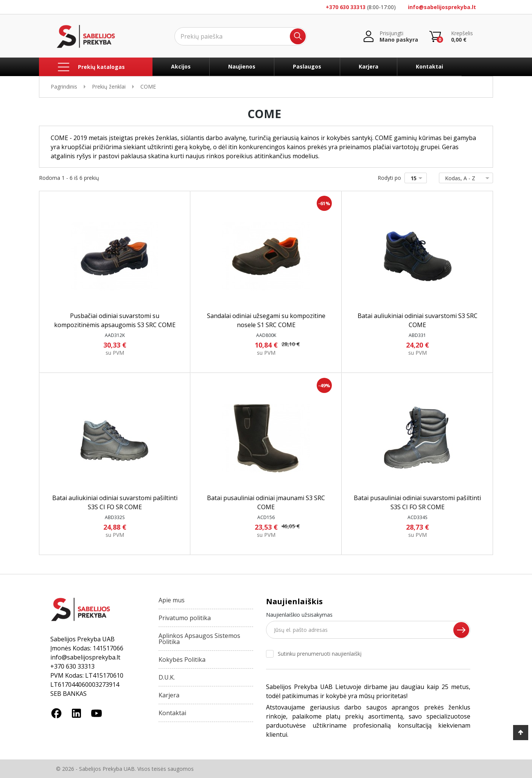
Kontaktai (429, 66)
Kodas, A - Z (464, 178)
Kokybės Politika (182, 660)
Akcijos (181, 66)
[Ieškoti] (241, 36)
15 (418, 178)
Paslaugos (307, 66)
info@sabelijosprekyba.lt (442, 7)
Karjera (369, 66)
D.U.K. (167, 677)
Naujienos (242, 66)
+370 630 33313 (346, 7)
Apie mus (172, 600)
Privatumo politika (185, 618)
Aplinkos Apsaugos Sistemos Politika (199, 639)
